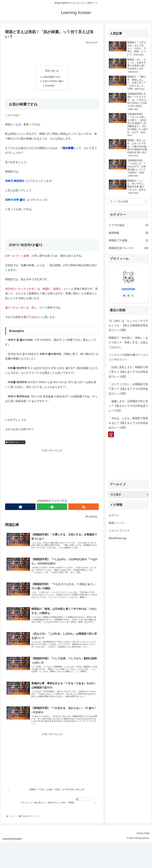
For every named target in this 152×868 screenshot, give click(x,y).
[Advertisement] (52, 54)
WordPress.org (117, 538)
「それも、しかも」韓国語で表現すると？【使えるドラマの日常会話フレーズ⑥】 (128, 423)
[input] (129, 202)
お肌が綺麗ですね (51, 77)
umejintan (128, 289)
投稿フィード (117, 523)
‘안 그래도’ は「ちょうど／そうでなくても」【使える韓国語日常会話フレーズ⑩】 (128, 326)
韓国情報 (129, 233)
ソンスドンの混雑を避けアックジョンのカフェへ (128, 357)
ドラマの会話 (129, 225)
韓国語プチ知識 (129, 240)
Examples (50, 87)
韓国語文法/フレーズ (15, 443)
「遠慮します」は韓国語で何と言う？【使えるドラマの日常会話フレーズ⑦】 (128, 406)
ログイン (114, 515)
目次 (48, 71)
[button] (146, 201)
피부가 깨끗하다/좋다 (53, 82)
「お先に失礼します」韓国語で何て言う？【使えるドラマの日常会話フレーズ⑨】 (128, 372)
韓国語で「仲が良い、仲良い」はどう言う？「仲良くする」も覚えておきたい (128, 343)
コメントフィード (119, 531)
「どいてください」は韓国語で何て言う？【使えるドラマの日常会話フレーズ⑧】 (128, 389)
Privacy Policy (142, 859)
